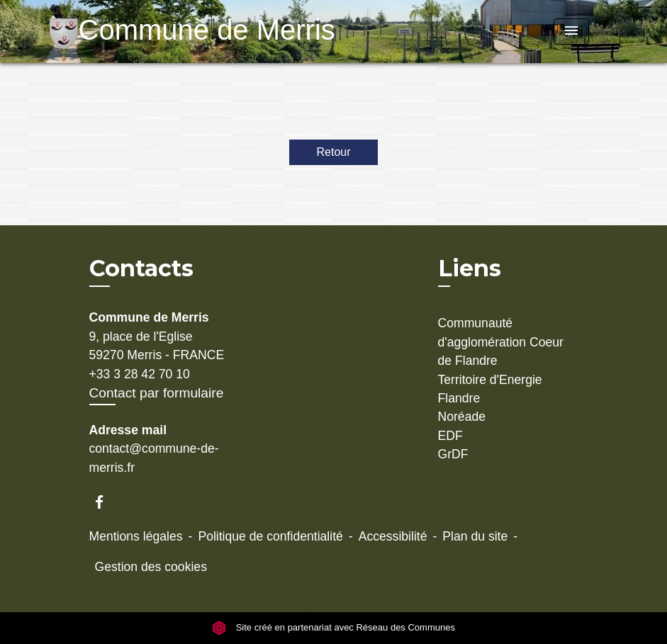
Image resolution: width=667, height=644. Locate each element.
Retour (333, 152)
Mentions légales (136, 536)
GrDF (453, 454)
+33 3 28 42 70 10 (140, 374)
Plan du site (475, 536)
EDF (450, 436)
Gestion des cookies (151, 567)
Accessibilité (393, 536)
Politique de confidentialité (270, 536)
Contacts (141, 269)
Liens (470, 268)
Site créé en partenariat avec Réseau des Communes (333, 628)
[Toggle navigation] (571, 32)
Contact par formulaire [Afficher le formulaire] (157, 393)
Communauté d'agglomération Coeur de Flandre (501, 342)
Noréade (462, 417)
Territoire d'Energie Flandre (490, 389)
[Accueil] (167, 32)
